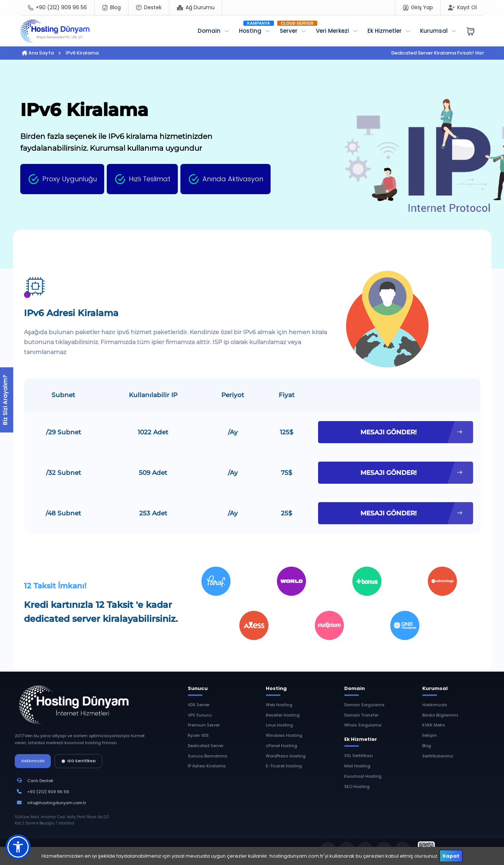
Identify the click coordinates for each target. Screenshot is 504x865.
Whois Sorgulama (363, 725)
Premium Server (204, 725)
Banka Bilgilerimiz (440, 715)
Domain (209, 31)
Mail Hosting (357, 766)
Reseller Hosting (283, 715)
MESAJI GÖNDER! (411, 432)
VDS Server (199, 705)
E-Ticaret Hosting (284, 766)
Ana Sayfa (38, 53)
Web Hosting (279, 705)
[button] (18, 847)
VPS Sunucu (200, 715)
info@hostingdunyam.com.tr (57, 803)
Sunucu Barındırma (207, 756)
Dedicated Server (206, 746)
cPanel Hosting (281, 746)
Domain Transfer (361, 715)
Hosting (250, 31)
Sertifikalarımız (438, 756)
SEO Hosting (357, 787)
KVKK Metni (434, 725)
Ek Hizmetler (385, 31)
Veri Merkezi (332, 31)
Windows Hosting (284, 735)
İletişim (430, 735)
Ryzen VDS (198, 735)
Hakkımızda (33, 761)
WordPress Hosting (286, 756)
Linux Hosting (279, 725)
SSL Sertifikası (359, 756)
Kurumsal (434, 31)
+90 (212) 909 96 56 (48, 792)
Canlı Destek (40, 781)
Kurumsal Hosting (363, 776)
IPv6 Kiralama (82, 53)
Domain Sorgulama (364, 705)
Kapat (451, 856)
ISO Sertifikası (79, 761)
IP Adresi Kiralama (207, 766)
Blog (427, 746)
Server (289, 31)
